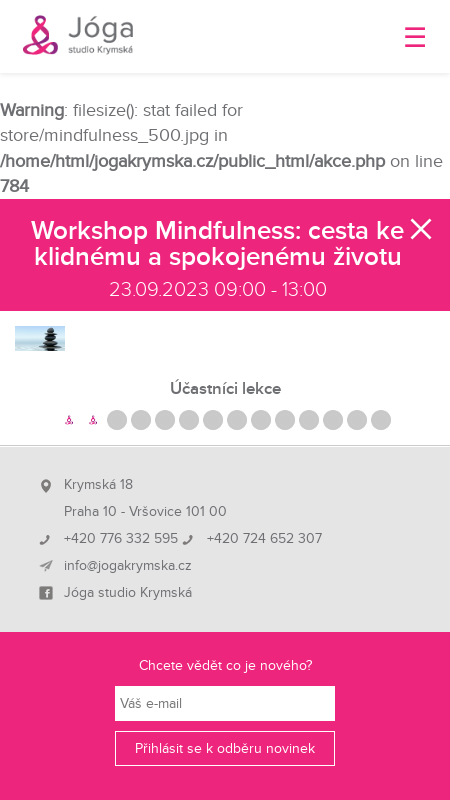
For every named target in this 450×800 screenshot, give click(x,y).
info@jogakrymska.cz (128, 566)
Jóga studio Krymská (128, 593)
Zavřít (422, 229)
